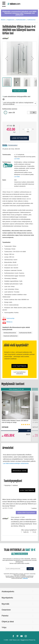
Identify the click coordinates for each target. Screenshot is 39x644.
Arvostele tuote (19, 471)
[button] (7, 58)
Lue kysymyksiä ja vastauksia (20, 373)
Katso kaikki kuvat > (19, 91)
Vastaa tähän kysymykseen (26, 513)
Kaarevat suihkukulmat (11, 336)
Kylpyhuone (11, 20)
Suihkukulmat (31, 20)
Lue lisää (17, 159)
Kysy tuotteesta (19, 366)
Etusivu (3, 20)
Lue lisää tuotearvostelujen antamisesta (16, 463)
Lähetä (30, 569)
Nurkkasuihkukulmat (10, 333)
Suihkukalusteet (21, 20)
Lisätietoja (25, 578)
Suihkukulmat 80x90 (25, 333)
